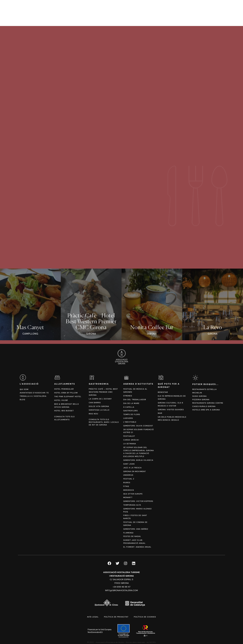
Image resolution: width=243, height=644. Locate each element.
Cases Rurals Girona (204, 406)
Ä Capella (129, 407)
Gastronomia (99, 384)
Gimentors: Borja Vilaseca (138, 460)
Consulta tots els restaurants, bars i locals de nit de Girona (104, 422)
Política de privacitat (116, 617)
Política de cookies (145, 617)
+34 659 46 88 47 (122, 587)
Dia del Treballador (135, 400)
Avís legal (93, 617)
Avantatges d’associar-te (34, 393)
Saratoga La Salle (99, 410)
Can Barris (95, 403)
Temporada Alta (132, 505)
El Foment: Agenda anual (137, 547)
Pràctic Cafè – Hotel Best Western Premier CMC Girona (103, 392)
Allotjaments (65, 384)
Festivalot (129, 436)
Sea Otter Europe (133, 494)
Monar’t (128, 497)
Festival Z (129, 479)
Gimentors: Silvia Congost (138, 426)
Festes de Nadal (132, 536)
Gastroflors (130, 411)
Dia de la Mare (131, 403)
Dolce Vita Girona (99, 406)
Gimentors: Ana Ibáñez (136, 529)
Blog (22, 400)
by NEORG (151, 642)
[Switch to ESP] (225, 13)
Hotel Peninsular (64, 389)
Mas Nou (93, 414)
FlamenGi (128, 533)
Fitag (126, 486)
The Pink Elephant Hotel (68, 396)
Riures (127, 483)
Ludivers (128, 418)
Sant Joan (129, 464)
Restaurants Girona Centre (208, 403)
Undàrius (128, 475)
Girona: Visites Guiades (171, 410)
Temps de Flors (132, 414)
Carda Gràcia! (131, 440)
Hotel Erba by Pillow (66, 393)
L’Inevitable (130, 422)
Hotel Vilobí (61, 400)
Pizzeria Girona (201, 400)
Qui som (24, 389)
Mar (160, 413)
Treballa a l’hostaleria (33, 396)
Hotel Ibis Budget (64, 411)
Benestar (163, 392)
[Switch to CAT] (220, 13)
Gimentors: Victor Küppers (138, 501)
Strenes (128, 396)
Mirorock (129, 490)
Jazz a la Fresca (132, 468)
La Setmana (130, 444)
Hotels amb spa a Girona (206, 410)
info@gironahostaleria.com (121, 590)
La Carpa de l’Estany (100, 399)
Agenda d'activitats (138, 384)
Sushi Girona (199, 396)
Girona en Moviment (135, 471)
